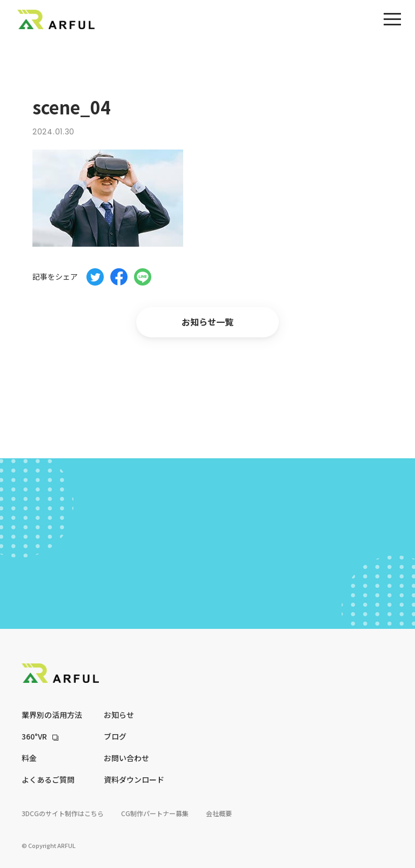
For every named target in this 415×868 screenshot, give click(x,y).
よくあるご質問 (48, 779)
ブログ (115, 736)
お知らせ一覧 (207, 322)
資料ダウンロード (134, 779)
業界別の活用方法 (52, 715)
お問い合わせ (126, 758)
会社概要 (219, 813)
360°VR (34, 736)
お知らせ (119, 715)
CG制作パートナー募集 (155, 813)
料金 (29, 758)
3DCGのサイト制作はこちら (63, 813)
